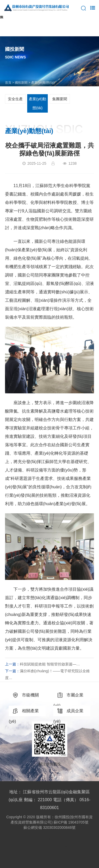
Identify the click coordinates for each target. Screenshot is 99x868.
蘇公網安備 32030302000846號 (49, 827)
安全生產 (15, 99)
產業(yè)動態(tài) (37, 103)
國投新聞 (21, 83)
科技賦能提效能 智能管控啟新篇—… (50, 664)
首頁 (8, 83)
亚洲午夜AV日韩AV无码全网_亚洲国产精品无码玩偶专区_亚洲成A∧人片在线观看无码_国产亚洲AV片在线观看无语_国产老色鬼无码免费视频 (49, 852)
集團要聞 (60, 99)
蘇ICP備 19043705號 (71, 822)
